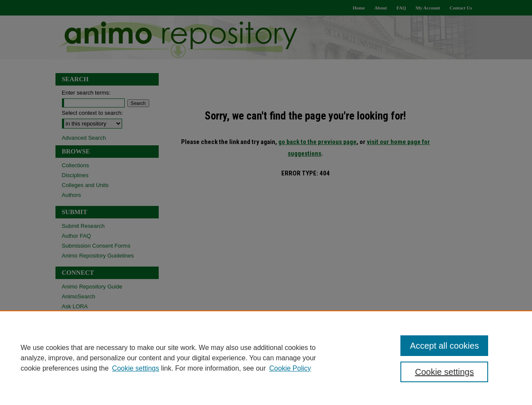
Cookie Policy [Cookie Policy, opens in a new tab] (290, 368)
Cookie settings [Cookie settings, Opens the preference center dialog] (444, 372)
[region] (266, 358)
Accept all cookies (444, 346)
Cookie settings (136, 368)
